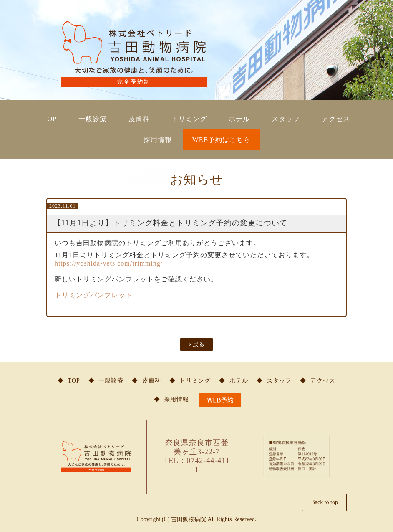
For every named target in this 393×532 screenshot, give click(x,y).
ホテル (239, 119)
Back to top (324, 502)
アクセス (336, 119)
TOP (50, 119)
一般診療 (93, 119)
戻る (197, 344)
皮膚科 (139, 119)
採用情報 (158, 140)
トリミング (189, 119)
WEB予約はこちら (222, 140)
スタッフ (286, 119)
